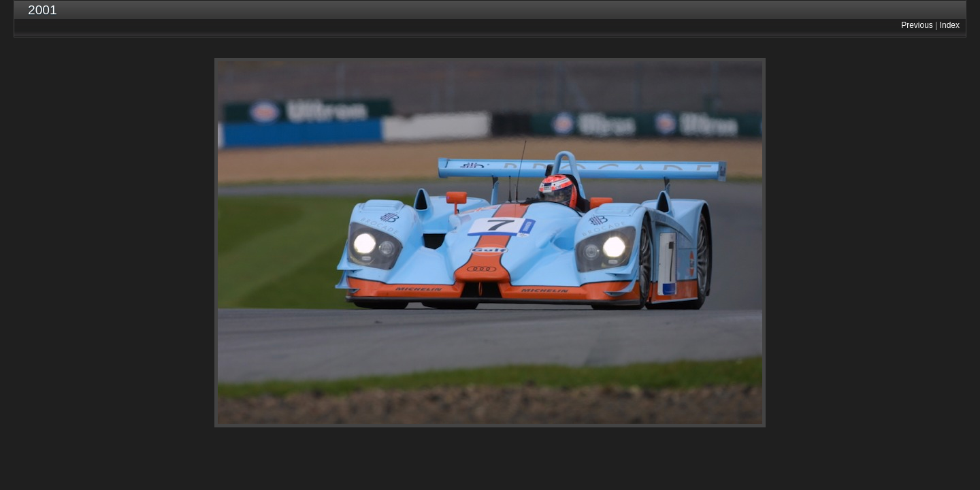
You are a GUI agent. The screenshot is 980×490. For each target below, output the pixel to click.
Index (950, 25)
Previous (917, 25)
